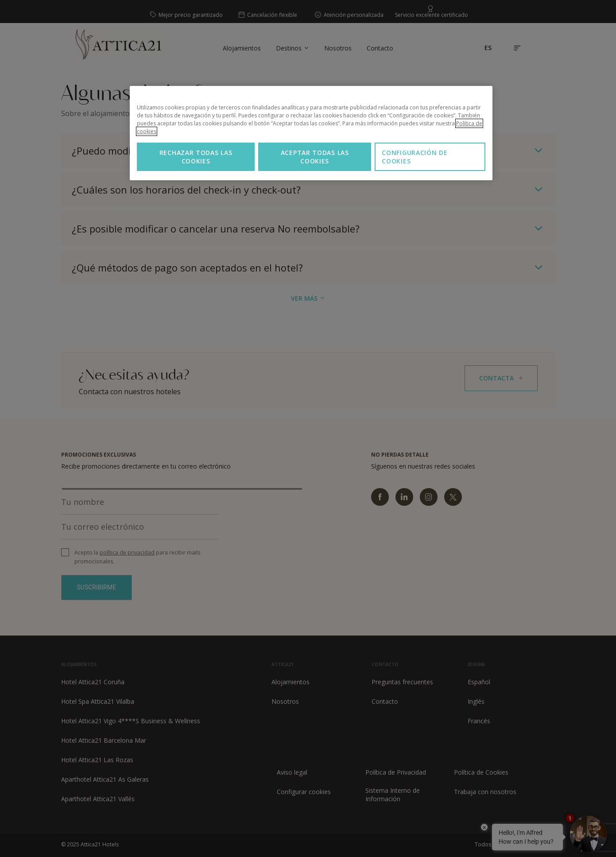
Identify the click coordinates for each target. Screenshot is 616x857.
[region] (311, 133)
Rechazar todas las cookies (196, 157)
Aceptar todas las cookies (315, 157)
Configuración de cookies (415, 157)
